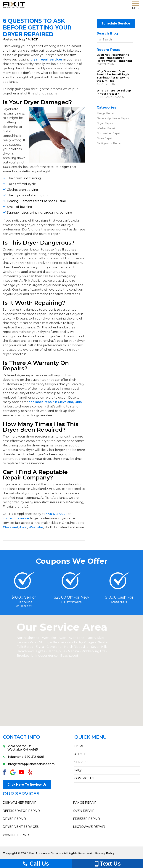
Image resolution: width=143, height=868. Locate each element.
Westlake (36, 527)
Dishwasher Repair (109, 133)
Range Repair (106, 113)
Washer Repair (106, 128)
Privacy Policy (105, 853)
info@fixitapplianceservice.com (29, 764)
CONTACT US (84, 778)
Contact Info (21, 737)
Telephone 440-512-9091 (23, 757)
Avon (23, 527)
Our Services (21, 793)
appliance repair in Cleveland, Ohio (55, 402)
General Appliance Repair (113, 118)
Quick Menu (91, 737)
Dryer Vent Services (21, 826)
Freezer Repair (86, 818)
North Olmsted (28, 638)
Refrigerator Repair (109, 143)
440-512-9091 (56, 514)
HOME (79, 746)
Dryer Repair (105, 123)
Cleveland (10, 527)
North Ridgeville (76, 647)
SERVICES (82, 762)
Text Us (107, 864)
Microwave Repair (89, 826)
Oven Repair (105, 138)
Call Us (36, 864)
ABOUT (80, 754)
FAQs (78, 770)
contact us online (16, 518)
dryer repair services (47, 59)
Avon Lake (77, 638)
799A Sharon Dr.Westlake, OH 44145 (20, 748)
